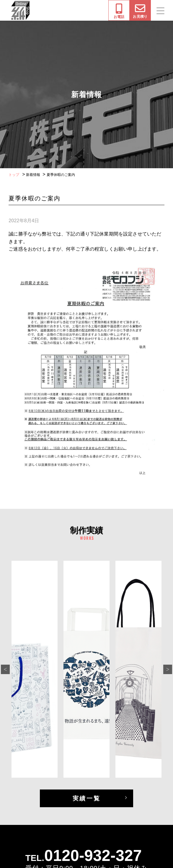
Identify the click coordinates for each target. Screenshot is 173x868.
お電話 (119, 11)
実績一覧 (86, 798)
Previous (5, 669)
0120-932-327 (93, 855)
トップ (14, 175)
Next (168, 669)
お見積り (140, 11)
